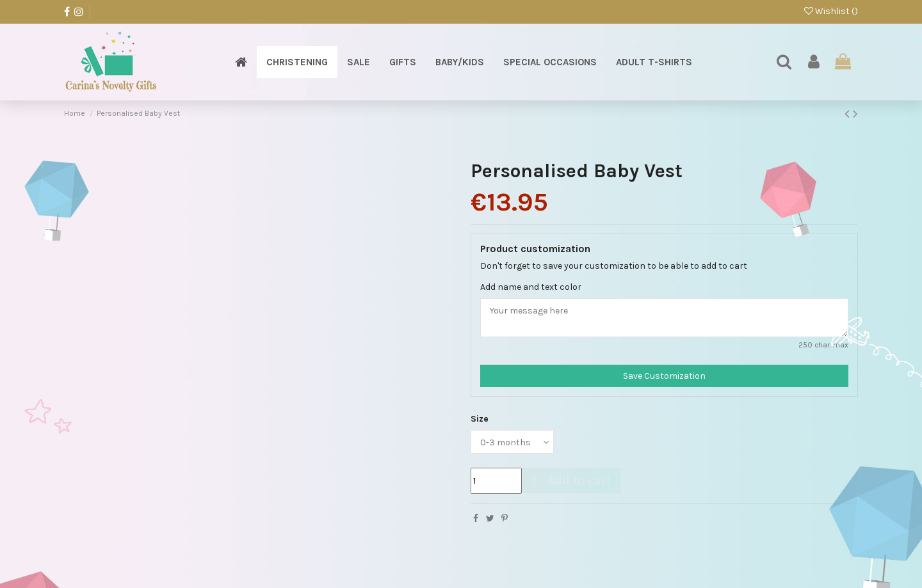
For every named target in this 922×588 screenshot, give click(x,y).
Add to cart (570, 480)
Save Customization (664, 376)
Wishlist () (831, 11)
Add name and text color (531, 287)
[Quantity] (496, 481)
